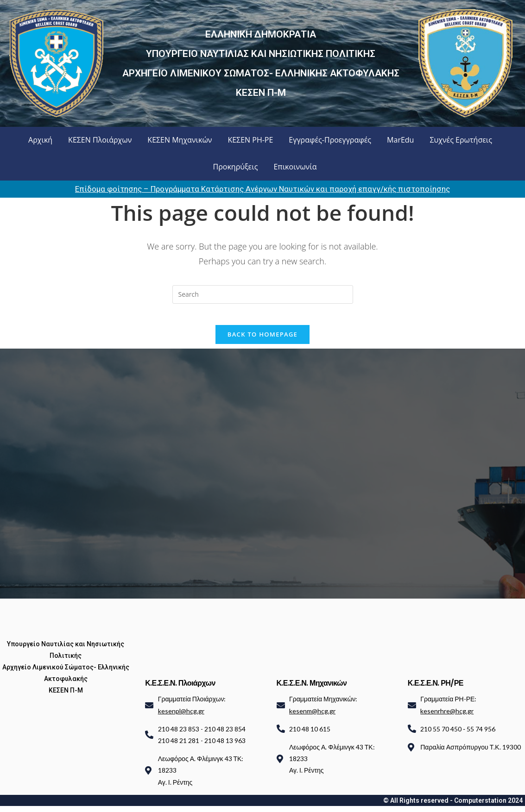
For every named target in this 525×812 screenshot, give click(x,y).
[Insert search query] (263, 294)
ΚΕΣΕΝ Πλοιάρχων (100, 140)
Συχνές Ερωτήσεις (461, 140)
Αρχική (40, 140)
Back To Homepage (262, 341)
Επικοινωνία (295, 167)
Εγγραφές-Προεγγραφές (330, 140)
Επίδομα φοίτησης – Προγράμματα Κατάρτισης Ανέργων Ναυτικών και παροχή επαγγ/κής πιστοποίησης (262, 189)
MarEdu (400, 140)
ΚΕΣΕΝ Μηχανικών (180, 140)
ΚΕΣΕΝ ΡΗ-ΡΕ (250, 140)
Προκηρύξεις (236, 167)
